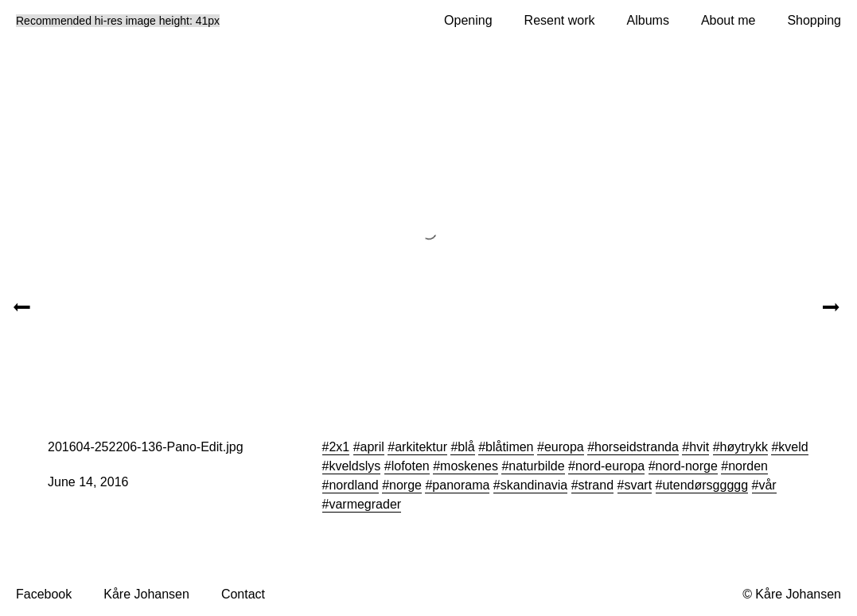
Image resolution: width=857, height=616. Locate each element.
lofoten (411, 466)
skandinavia (534, 485)
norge (405, 485)
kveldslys (354, 466)
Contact (243, 594)
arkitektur (421, 447)
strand (596, 485)
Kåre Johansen (146, 594)
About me (728, 20)
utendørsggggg (705, 485)
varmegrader (365, 504)
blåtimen (509, 447)
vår (767, 485)
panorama (461, 485)
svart (638, 485)
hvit (699, 447)
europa (564, 447)
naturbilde (536, 466)
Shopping (814, 20)
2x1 (339, 447)
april (372, 447)
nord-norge (687, 466)
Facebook (44, 594)
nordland (353, 485)
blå (466, 447)
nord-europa (610, 466)
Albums (648, 20)
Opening (468, 20)
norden (748, 466)
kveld (793, 447)
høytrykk (744, 447)
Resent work (560, 20)
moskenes (469, 466)
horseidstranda (637, 447)
